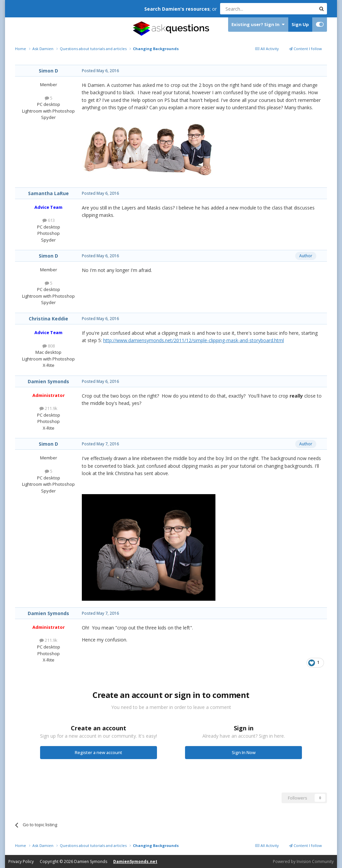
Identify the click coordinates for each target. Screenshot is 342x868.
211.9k (48, 408)
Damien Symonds (48, 381)
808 (49, 346)
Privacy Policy (21, 861)
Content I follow (305, 49)
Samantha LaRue (48, 193)
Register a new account (99, 752)
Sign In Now (244, 752)
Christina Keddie (48, 319)
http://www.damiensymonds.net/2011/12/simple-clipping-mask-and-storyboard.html (194, 340)
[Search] (252, 9)
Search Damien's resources (177, 9)
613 (49, 220)
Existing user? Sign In (258, 25)
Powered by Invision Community (303, 861)
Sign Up (300, 24)
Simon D (48, 71)
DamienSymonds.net (135, 861)
